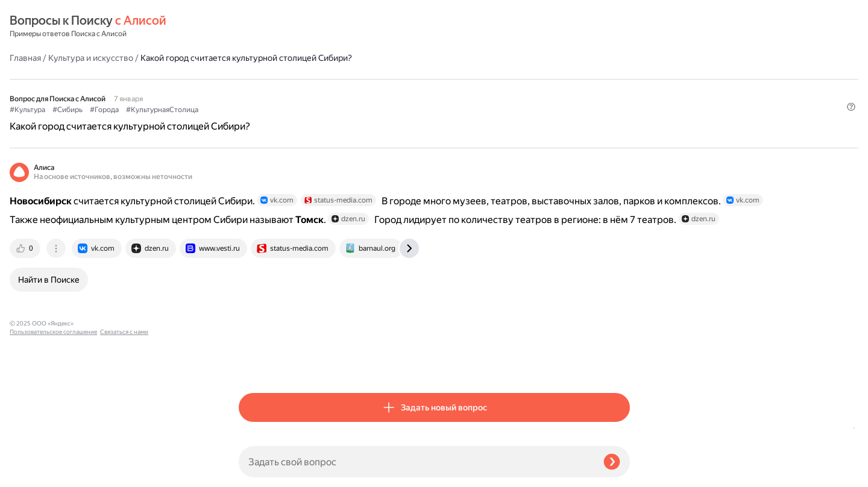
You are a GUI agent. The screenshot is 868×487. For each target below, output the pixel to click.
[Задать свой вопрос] (416, 462)
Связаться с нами (34, 473)
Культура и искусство (320, 27)
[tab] (255, 254)
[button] (623, 99)
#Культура (256, 79)
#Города (333, 79)
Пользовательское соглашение (53, 464)
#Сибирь (297, 79)
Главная (254, 27)
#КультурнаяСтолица (391, 79)
